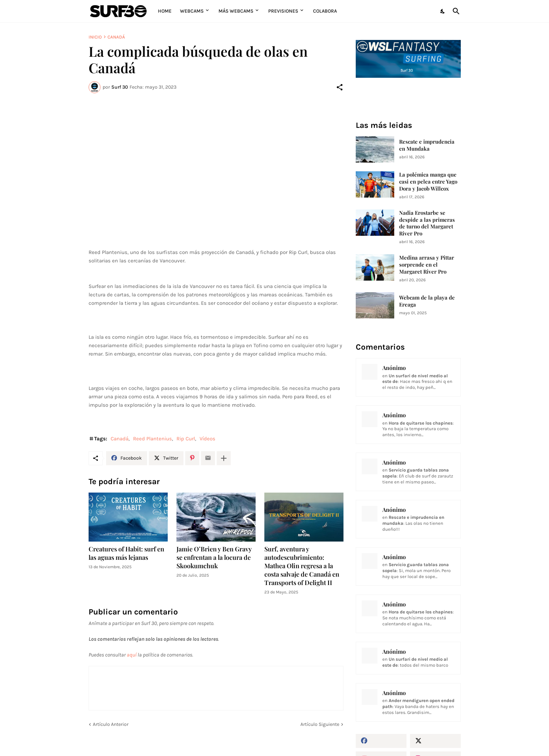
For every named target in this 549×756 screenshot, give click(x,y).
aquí (132, 655)
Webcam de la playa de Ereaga (427, 301)
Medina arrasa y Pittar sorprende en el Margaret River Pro (427, 265)
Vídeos (207, 439)
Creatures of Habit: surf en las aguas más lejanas (126, 553)
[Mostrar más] (224, 458)
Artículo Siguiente (320, 724)
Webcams (192, 11)
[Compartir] (340, 87)
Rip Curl (186, 439)
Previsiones (283, 11)
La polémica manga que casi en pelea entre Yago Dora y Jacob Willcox (428, 182)
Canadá (116, 37)
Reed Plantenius (152, 439)
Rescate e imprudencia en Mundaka (427, 145)
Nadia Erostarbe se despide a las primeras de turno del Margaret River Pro (427, 223)
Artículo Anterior (111, 724)
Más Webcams (236, 11)
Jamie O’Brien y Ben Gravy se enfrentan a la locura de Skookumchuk (214, 558)
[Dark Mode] (443, 11)
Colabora (325, 11)
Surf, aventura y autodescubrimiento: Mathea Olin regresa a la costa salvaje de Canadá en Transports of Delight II (302, 566)
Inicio (95, 37)
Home (165, 11)
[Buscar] (455, 11)
